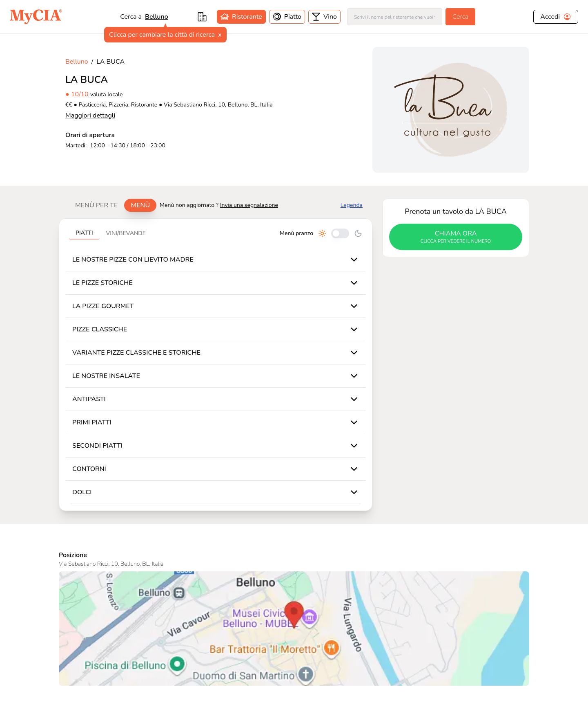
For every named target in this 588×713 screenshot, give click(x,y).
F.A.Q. (269, 649)
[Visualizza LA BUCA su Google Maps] (294, 480)
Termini (338, 636)
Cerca (460, 17)
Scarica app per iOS (222, 662)
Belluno (157, 17)
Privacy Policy (348, 649)
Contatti (138, 636)
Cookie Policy (347, 662)
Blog (200, 636)
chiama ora (456, 237)
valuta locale (107, 94)
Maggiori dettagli (90, 116)
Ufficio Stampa (148, 649)
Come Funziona (216, 649)
